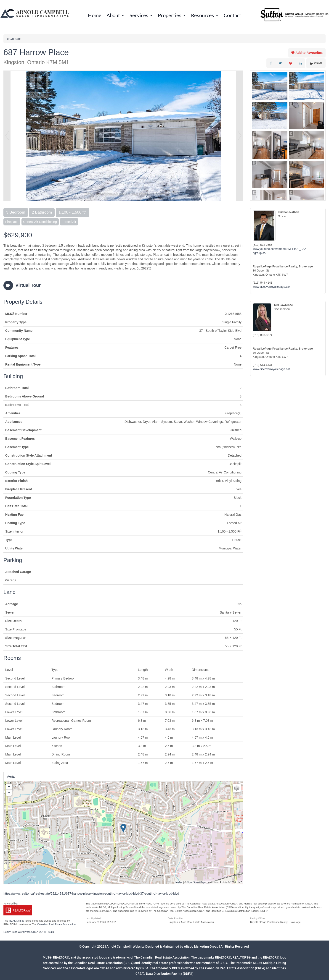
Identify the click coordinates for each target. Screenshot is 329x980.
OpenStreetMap (196, 882)
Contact (232, 16)
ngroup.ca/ (260, 253)
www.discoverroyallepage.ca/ (271, 287)
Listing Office (257, 918)
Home (95, 16)
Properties (170, 16)
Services (139, 16)
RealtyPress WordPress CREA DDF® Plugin (29, 932)
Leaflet (179, 882)
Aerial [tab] (11, 776)
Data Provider (176, 918)
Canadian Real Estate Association (57, 924)
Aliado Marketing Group (201, 946)
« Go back (14, 39)
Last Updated (93, 918)
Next (240, 136)
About (113, 16)
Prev (7, 136)
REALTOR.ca (17, 921)
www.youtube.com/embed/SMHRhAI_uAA (280, 249)
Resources (203, 16)
